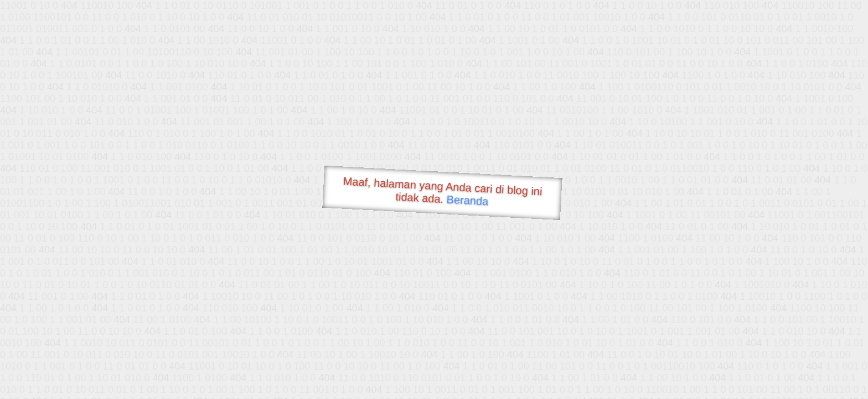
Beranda (467, 200)
